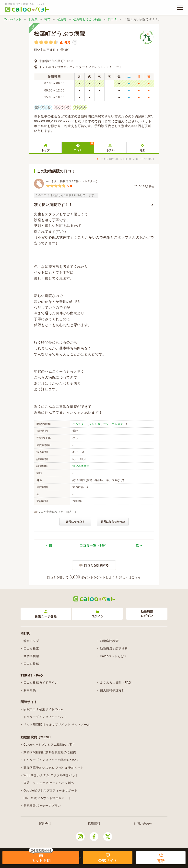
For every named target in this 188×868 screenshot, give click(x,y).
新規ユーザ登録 (46, 614)
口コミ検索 (31, 649)
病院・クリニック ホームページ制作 (49, 783)
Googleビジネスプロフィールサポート (51, 791)
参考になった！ (75, 522)
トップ (45, 150)
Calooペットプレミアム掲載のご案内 (50, 745)
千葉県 (33, 19)
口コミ (113, 19)
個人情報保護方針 (112, 690)
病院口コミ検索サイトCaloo (43, 709)
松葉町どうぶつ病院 (87, 19)
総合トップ (31, 641)
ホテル (110, 150)
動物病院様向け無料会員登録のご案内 (50, 752)
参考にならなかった (113, 522)
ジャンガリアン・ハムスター (107, 424)
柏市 (47, 19)
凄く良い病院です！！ (53, 205)
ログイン (98, 614)
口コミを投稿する (96, 565)
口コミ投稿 (31, 664)
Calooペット (13, 19)
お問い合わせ (143, 824)
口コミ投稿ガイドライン (41, 683)
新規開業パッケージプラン (42, 806)
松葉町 (62, 19)
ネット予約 (41, 861)
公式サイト (108, 861)
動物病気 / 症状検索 (114, 649)
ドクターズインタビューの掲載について (52, 760)
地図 (142, 150)
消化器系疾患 (81, 466)
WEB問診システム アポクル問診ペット (51, 775)
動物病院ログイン (147, 614)
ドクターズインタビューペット (45, 717)
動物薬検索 (31, 656)
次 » (139, 545)
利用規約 (30, 690)
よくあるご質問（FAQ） (117, 683)
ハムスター (80, 424)
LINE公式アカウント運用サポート (47, 798)
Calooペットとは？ (113, 656)
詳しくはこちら (130, 577)
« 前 (49, 545)
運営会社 (45, 824)
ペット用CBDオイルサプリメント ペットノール (57, 725)
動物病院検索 (109, 641)
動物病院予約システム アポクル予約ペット (53, 768)
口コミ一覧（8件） (94, 545)
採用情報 (94, 824)
